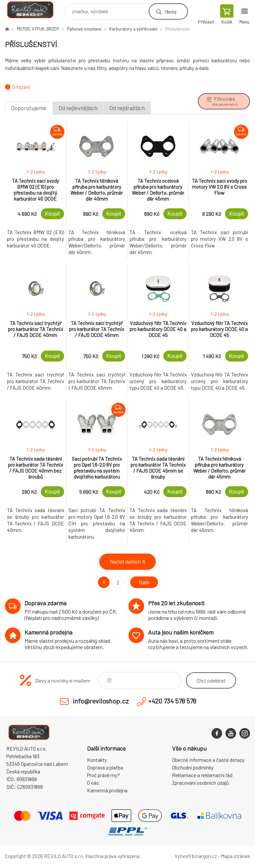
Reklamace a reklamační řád (202, 775)
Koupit (52, 214)
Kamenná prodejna (107, 790)
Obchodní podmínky (193, 768)
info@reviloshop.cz (101, 701)
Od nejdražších (127, 108)
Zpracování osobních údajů (200, 783)
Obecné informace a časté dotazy (208, 760)
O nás (93, 783)
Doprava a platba (105, 768)
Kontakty (97, 760)
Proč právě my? (103, 775)
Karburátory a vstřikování (133, 29)
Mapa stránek (235, 856)
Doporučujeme (29, 108)
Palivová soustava (84, 29)
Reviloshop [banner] (34, 10)
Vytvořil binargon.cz (196, 856)
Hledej (170, 11)
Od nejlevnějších (78, 108)
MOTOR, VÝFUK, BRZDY (38, 29)
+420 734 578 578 (172, 701)
